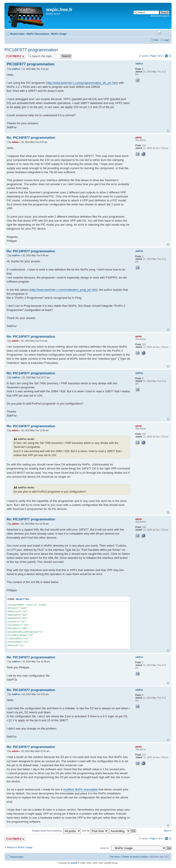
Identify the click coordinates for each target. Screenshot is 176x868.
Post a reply (15, 56)
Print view (159, 33)
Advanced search (160, 16)
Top (168, 131)
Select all (23, 599)
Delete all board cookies (135, 857)
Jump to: (105, 848)
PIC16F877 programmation (31, 50)
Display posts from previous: (56, 831)
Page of (156, 56)
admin (15, 142)
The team (115, 857)
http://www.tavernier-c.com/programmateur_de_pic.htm (82, 83)
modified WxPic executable (80, 789)
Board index (18, 34)
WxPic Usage (59, 34)
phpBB (74, 863)
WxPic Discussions (38, 34)
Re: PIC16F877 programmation (31, 137)
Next (166, 831)
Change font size (166, 33)
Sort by (95, 831)
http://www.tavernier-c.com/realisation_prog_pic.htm (63, 290)
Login (166, 40)
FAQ (156, 40)
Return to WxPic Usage (20, 847)
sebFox (16, 69)
